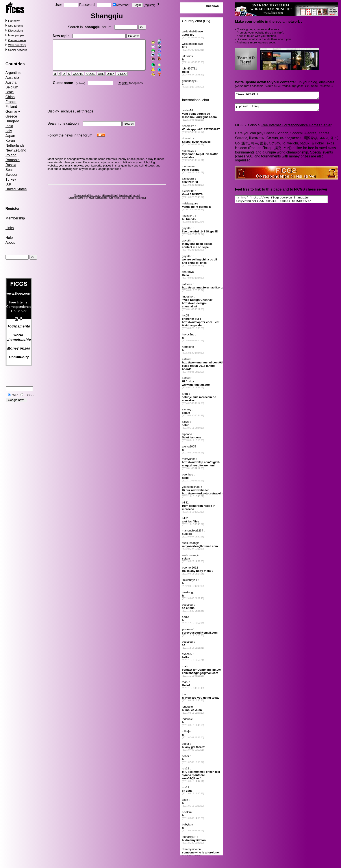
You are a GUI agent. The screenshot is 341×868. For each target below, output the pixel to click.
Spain (10, 170)
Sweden (12, 175)
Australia (12, 78)
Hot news (14, 21)
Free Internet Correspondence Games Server (296, 128)
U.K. (9, 184)
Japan (10, 136)
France (11, 102)
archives (68, 117)
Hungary (12, 121)
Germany (13, 111)
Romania (13, 160)
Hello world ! (282, 96)
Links (10, 228)
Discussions (16, 31)
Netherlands (15, 145)
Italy (9, 131)
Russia (11, 165)
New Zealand (16, 150)
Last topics (96, 201)
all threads (85, 117)
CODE (87, 80)
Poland (11, 155)
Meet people (16, 35)
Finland (11, 107)
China (10, 97)
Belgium (12, 87)
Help (9, 238)
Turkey (11, 179)
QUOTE (74, 80)
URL (97, 80)
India (9, 126)
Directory (142, 203)
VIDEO (118, 80)
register (150, 5)
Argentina (13, 73)
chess (311, 192)
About (10, 242)
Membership (15, 218)
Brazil (10, 92)
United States (16, 189)
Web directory (17, 45)
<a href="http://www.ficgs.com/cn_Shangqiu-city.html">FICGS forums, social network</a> (287, 203)
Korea (10, 141)
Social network (18, 50)
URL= (107, 80)
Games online (82, 201)
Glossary (108, 201)
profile (259, 22)
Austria (11, 82)
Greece (11, 116)
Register (119, 89)
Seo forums (15, 26)
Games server (17, 40)
